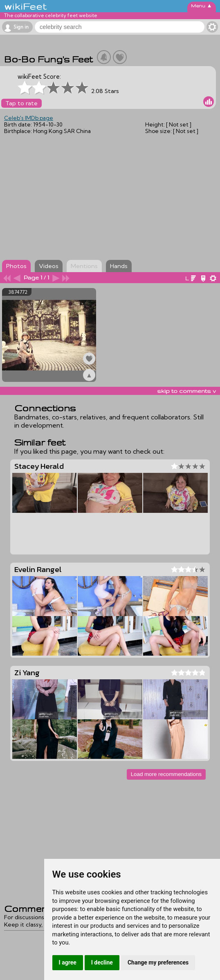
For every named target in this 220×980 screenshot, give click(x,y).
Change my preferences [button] (158, 962)
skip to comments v (186, 391)
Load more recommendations (166, 774)
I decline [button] (102, 962)
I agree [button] (68, 962)
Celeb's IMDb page (29, 118)
